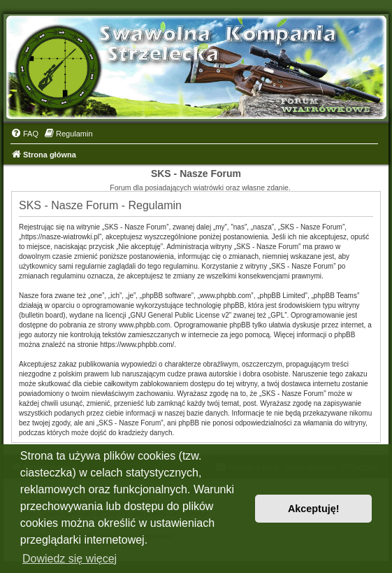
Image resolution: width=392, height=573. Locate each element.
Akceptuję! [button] (314, 509)
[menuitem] (24, 134)
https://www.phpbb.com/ (137, 345)
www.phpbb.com (144, 325)
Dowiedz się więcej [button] (70, 559)
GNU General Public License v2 (180, 315)
